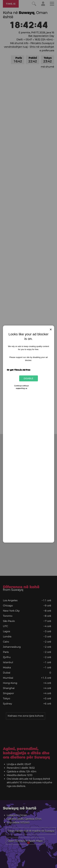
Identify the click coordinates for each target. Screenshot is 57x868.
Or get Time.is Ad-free (19, 370)
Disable (28, 378)
